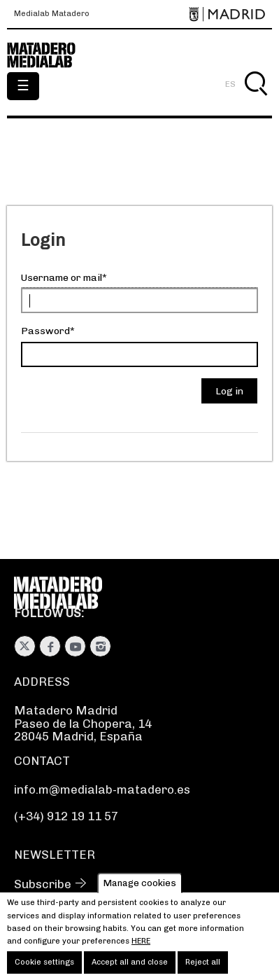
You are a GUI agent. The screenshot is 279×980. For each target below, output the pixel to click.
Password (45, 331)
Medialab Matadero (52, 14)
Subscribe (43, 884)
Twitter (25, 646)
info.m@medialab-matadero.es (102, 789)
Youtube (75, 646)
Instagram (100, 646)
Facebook (50, 646)
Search (256, 100)
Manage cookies (140, 891)
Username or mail (62, 278)
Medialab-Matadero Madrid (49, 55)
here (141, 949)
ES (230, 84)
